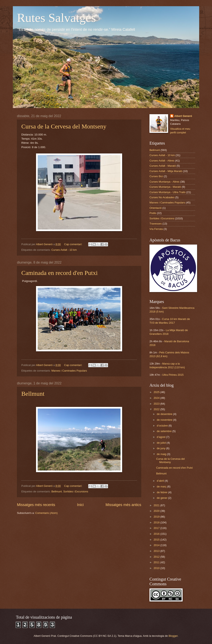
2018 (157, 522)
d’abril (161, 481)
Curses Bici (156, 176)
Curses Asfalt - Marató (163, 166)
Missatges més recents (36, 505)
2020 (157, 511)
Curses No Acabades (162, 197)
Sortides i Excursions (76, 491)
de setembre (164, 431)
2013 (157, 551)
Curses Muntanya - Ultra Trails (167, 192)
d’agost (161, 437)
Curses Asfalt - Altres (162, 161)
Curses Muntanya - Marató (165, 187)
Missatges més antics (123, 505)
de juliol (162, 443)
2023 (157, 404)
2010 (157, 568)
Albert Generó (183, 116)
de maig (162, 454)
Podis (153, 213)
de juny (161, 448)
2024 (157, 398)
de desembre (165, 414)
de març (162, 487)
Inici (80, 505)
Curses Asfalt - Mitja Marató (166, 171)
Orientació (156, 208)
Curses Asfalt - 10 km (64, 250)
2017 (157, 528)
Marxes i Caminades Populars (69, 371)
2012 (157, 557)
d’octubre (163, 426)
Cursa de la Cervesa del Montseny (64, 126)
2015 (157, 540)
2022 (157, 409)
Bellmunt (33, 394)
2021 (157, 505)
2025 (157, 392)
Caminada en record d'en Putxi (60, 273)
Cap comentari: (74, 244)
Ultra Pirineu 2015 (173, 375)
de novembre (165, 420)
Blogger (173, 636)
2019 (157, 517)
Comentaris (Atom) (46, 513)
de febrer (162, 492)
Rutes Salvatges (57, 18)
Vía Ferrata (156, 229)
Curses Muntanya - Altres (164, 182)
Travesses (156, 224)
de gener (162, 498)
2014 (157, 545)
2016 (157, 534)
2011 (157, 562)
